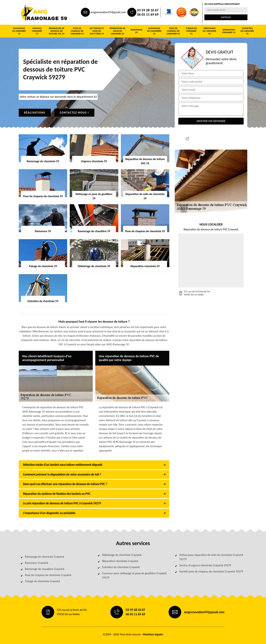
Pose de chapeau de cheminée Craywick (48, 575)
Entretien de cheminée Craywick (121, 567)
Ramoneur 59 (136, 31)
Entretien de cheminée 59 (247, 31)
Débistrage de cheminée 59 (210, 31)
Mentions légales (153, 634)
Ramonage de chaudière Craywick (45, 569)
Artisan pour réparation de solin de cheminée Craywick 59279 (211, 557)
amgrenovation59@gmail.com (108, 12)
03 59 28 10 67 (148, 10)
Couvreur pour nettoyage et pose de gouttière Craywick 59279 (134, 575)
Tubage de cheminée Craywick (43, 581)
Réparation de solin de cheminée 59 (118, 31)
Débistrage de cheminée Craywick (122, 555)
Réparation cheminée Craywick (120, 561)
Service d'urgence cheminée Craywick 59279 (205, 565)
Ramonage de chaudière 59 (154, 31)
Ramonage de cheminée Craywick (45, 557)
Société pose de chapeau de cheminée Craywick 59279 (211, 571)
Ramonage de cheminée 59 (19, 31)
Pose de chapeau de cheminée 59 (77, 31)
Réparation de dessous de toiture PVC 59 (57, 31)
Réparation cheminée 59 (229, 31)
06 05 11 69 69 (148, 14)
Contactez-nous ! (74, 113)
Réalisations (35, 113)
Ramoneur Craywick (37, 563)
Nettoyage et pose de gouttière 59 (97, 31)
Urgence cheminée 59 (37, 31)
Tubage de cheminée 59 (191, 31)
